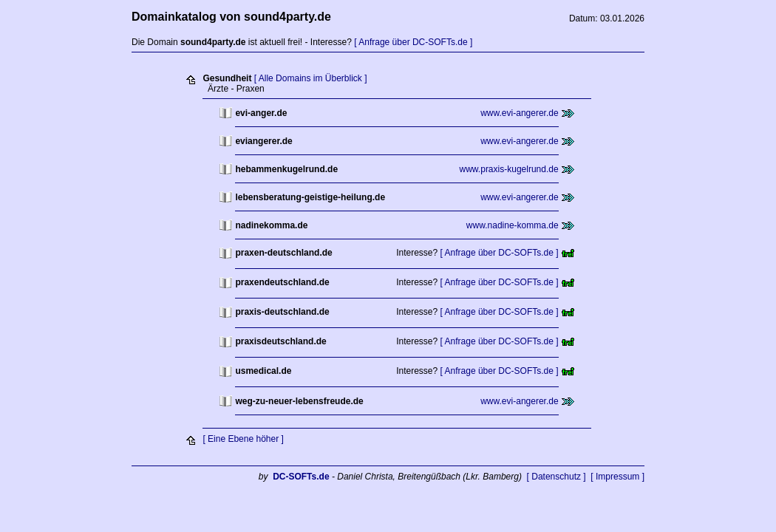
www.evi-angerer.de (519, 113)
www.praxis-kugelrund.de (509, 169)
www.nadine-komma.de (513, 225)
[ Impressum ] (617, 477)
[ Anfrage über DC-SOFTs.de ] (413, 42)
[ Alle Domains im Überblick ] (311, 78)
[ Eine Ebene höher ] (243, 439)
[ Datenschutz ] (557, 477)
